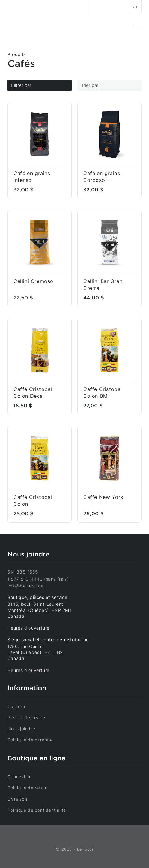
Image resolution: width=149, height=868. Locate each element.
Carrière (20, 706)
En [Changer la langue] (135, 6)
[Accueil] (29, 26)
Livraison (21, 799)
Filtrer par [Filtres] (40, 85)
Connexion (23, 776)
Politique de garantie (34, 740)
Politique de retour (32, 788)
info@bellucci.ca (26, 586)
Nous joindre (25, 728)
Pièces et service (30, 717)
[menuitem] (138, 27)
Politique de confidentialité (41, 810)
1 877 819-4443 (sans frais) (38, 579)
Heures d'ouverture (29, 628)
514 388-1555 (23, 572)
